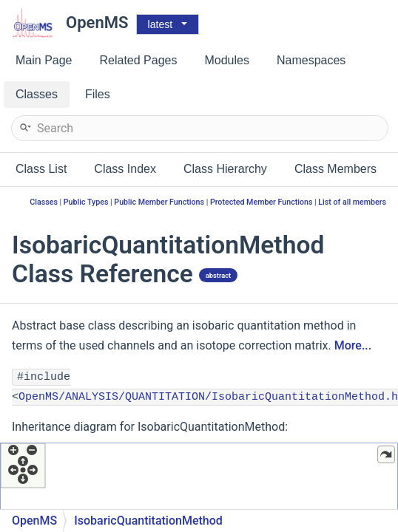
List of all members (352, 202)
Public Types (86, 202)
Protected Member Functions (262, 202)
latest (160, 24)
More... (353, 345)
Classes (44, 202)
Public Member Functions (159, 202)
